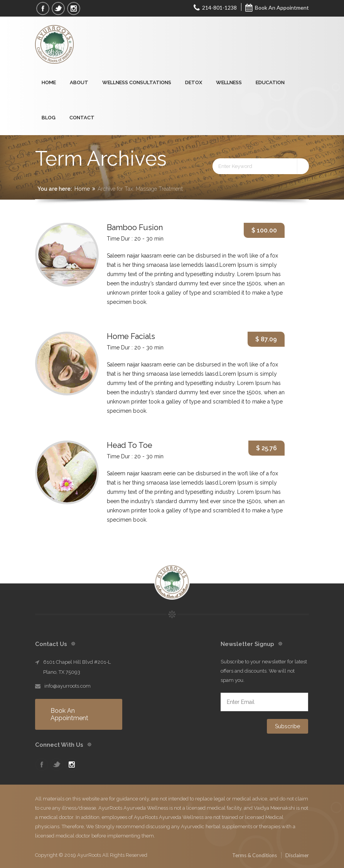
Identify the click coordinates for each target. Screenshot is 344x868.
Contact (82, 118)
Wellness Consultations (137, 82)
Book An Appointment (277, 7)
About (79, 82)
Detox (194, 82)
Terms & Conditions (255, 855)
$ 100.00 (264, 230)
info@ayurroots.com (67, 686)
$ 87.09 (266, 339)
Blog (49, 118)
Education (270, 82)
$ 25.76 (266, 448)
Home (49, 82)
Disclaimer (297, 855)
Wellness (229, 82)
